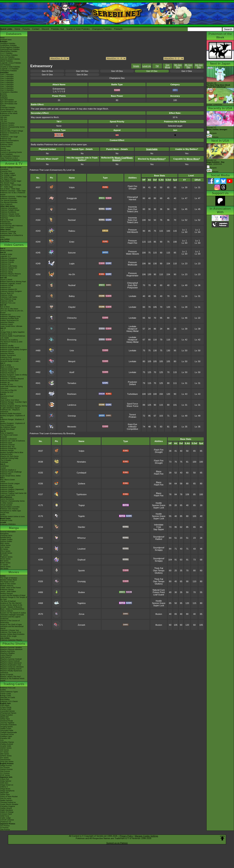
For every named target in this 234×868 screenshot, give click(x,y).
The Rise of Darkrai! (8, 601)
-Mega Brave (5, 789)
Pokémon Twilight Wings (10, 210)
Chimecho (72, 318)
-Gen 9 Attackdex (7, 90)
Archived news (6, 40)
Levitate (133, 296)
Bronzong (72, 340)
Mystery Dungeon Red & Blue (12, 452)
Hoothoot (72, 209)
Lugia (72, 264)
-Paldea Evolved (7, 744)
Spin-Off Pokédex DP (8, 102)
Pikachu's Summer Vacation (11, 647)
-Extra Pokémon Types (9, 692)
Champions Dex (117, 78)
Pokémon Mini (6, 474)
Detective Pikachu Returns (10, 274)
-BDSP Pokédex (7, 61)
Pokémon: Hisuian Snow (10, 214)
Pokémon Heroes (7, 590)
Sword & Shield (6, 280)
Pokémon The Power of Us (11, 632)
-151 (2, 740)
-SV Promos (5, 767)
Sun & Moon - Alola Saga (10, 189)
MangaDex (4, 534)
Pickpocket (133, 288)
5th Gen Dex (178, 66)
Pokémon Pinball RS (8, 449)
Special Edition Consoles (10, 507)
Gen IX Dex (47, 71)
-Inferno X (4, 787)
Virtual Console (6, 505)
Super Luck (159, 508)
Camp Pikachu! (6, 655)
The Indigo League (7, 173)
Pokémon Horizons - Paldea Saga (13, 197)
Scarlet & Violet (6, 254)
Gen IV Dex (47, 75)
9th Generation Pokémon (10, 156)
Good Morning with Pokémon (11, 226)
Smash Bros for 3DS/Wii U (10, 359)
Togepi (81, 505)
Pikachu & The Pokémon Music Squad (12, 679)
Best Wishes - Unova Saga (11, 185)
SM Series (4, 569)
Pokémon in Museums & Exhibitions (10, 134)
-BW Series (5, 754)
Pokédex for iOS (7, 392)
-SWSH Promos (6, 769)
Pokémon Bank (6, 334)
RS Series (4, 549)
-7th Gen (4, 121)
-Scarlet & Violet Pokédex (10, 67)
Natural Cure (159, 590)
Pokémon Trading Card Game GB (13, 493)
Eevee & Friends (7, 675)
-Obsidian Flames (7, 742)
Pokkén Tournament (8, 355)
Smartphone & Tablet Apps (10, 511)
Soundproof (159, 537)
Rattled (159, 539)
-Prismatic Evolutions (8, 725)
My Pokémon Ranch (8, 427)
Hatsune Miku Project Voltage (12, 131)
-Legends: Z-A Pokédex (9, 69)
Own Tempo (159, 571)
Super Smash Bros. (8, 495)
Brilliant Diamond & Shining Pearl (13, 282)
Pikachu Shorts (14, 644)
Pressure (132, 230)
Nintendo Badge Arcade (9, 361)
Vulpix (72, 187)
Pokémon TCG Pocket (9, 276)
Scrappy (159, 550)
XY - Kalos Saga (7, 187)
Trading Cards (14, 684)
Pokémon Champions (9, 258)
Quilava (81, 484)
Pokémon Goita (6, 520)
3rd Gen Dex (199, 66)
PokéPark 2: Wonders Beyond (12, 379)
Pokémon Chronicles (8, 198)
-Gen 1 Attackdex (7, 75)
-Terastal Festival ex (8, 802)
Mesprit (72, 361)
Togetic (81, 516)
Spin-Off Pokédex (7, 100)
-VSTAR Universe (7, 820)
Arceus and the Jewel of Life (11, 605)
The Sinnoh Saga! (7, 183)
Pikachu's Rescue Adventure (11, 649)
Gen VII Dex (117, 71)
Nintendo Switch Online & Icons (12, 517)
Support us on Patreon (117, 843)
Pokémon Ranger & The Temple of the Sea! (14, 598)
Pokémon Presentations (10, 141)
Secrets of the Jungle (8, 636)
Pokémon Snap (6, 485)
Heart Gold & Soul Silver (10, 400)
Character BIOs (6, 536)
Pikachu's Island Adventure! (11, 663)
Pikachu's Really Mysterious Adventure (11, 672)
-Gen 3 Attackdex (7, 78)
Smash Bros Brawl (7, 429)
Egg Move (167, 66)
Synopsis (212, 168)
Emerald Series (6, 553)
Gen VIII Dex (82, 71)
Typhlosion (81, 494)
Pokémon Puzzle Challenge (11, 472)
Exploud (82, 560)
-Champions (5, 115)
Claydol (72, 307)
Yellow (3, 482)
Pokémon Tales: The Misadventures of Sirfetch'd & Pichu (12, 235)
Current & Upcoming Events (11, 152)
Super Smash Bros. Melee (10, 476)
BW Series (4, 561)
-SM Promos (5, 771)
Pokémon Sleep (6, 272)
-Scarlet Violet (6, 746)
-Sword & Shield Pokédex (10, 59)
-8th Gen (4, 119)
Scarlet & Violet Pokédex (78, 29)
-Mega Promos (6, 765)
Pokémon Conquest (8, 377)
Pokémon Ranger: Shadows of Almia (12, 420)
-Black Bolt (4, 717)
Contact (36, 29)
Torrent (132, 415)
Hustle (159, 503)
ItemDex (3, 94)
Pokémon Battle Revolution (11, 414)
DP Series (4, 555)
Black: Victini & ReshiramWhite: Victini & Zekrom (12, 610)
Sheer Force (133, 406)
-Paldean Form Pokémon (10, 160)
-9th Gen (4, 117)
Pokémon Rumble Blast (9, 381)
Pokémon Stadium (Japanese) (12, 489)
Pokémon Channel (7, 445)
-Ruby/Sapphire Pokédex (10, 47)
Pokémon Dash (6, 443)
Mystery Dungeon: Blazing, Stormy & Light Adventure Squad (14, 407)
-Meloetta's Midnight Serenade (12, 615)
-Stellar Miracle (6, 808)
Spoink (82, 571)
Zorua (81, 614)
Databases (14, 34)
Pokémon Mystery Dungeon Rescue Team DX (11, 292)
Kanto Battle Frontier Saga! (11, 181)
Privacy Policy (126, 836)
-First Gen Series (7, 762)
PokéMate (4, 462)
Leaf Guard (159, 595)
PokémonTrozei (6, 454)
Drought (133, 189)
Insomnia (133, 207)
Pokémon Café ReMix (9, 266)
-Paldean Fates (6, 736)
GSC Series (5, 547)
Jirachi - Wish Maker (8, 591)
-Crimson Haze (6, 814)
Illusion (159, 614)
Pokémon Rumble (7, 404)
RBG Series (5, 543)
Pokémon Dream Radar (9, 369)
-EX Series (4, 758)
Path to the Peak (7, 220)
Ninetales (82, 462)
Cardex (3, 106)
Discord (45, 29)
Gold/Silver (4, 466)
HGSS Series (5, 559)
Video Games (14, 245)
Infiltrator (133, 427)
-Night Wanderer (7, 810)
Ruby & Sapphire (7, 433)
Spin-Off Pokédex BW (9, 104)
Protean (133, 417)
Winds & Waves (6, 250)
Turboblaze (133, 394)
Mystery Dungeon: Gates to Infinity (14, 375)
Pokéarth (118, 29)
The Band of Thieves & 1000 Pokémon (11, 343)
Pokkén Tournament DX (9, 320)
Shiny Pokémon (6, 204)
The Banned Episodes (9, 202)
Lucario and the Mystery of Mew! (13, 595)
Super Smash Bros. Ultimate (11, 326)
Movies (14, 572)
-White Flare (5, 719)
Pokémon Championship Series (12, 127)
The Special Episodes (9, 200)
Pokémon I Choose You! (10, 630)
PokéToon (4, 218)
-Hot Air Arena (6, 798)
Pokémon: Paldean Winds (10, 216)
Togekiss (81, 603)
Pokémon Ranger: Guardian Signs (13, 402)
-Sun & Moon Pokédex (9, 55)
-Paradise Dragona (8, 806)
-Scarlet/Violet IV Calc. (9, 111)
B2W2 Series (5, 563)
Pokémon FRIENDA (8, 524)
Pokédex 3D (5, 383)
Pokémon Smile (6, 295)
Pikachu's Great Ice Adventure (12, 667)
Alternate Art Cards (8, 698)
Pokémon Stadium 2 (8, 470)
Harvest (132, 199)
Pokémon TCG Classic (9, 701)
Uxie (72, 351)
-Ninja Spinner (6, 781)
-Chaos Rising (6, 707)
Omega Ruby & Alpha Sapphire (12, 332)
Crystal (3, 468)
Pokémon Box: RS (7, 447)
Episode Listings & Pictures (11, 167)
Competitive (132, 429)
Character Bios (6, 171)
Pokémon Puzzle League (10, 484)
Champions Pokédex (102, 29)
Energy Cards (6, 696)
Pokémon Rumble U (8, 373)
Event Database (6, 154)
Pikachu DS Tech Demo (9, 456)
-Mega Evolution (7, 715)
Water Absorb (132, 254)
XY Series (4, 565)
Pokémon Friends (7, 262)
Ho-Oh (72, 274)
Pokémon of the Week (9, 113)
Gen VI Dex (152, 71)
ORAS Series (5, 567)
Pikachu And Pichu (7, 651)
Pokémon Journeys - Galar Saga (13, 191)
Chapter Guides (6, 539)
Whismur (81, 538)
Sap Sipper (159, 529)
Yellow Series (5, 545)
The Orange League (8, 175)
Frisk (159, 527)
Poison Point (159, 592)
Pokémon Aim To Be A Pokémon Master (13, 194)
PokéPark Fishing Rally (9, 458)
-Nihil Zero (4, 783)
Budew (82, 592)
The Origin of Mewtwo (9, 578)
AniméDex (4, 169)
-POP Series (5, 775)
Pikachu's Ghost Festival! (10, 661)
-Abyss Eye (5, 779)
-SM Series (5, 750)
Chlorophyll (133, 197)
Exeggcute (72, 198)
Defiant (133, 384)
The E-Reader (6, 460)
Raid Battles (5, 699)
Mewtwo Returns (7, 586)
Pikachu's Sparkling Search (11, 669)
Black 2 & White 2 (7, 367)
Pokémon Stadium (7, 491)
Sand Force (133, 404)
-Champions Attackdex (9, 92)
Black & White (6, 365)
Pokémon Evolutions (8, 212)
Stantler (82, 527)
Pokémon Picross (7, 351)
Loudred (81, 549)
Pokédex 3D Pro (7, 384)
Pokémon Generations (9, 208)
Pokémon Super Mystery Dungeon (14, 350)
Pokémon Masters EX (9, 268)
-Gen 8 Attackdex (7, 88)
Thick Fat (159, 568)
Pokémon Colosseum (9, 439)
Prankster (133, 382)
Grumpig (81, 581)
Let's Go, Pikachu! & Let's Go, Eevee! (12, 312)
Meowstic (72, 427)
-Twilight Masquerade (9, 732)
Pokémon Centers (7, 125)
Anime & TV (14, 164)
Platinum (4, 398)
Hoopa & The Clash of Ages (11, 624)
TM (157, 66)
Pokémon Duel (6, 357)
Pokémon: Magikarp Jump (10, 317)
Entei (72, 242)
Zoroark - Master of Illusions (11, 607)
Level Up (147, 66)
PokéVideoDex (6, 224)
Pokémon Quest (7, 324)
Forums (26, 29)
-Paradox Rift (5, 738)
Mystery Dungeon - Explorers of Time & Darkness (13, 424)
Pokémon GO (6, 264)
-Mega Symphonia (7, 791)
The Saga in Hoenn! (8, 179)
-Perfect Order (6, 709)
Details (136, 66)
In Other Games (6, 503)
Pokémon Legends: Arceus (11, 284)
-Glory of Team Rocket (9, 797)
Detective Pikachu (7, 322)
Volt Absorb (132, 232)
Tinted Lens (133, 211)
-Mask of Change (7, 812)
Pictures (213, 137)
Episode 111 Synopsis (217, 130)
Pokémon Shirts (6, 144)
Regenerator (133, 276)
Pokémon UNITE (7, 270)
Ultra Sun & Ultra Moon (9, 309)
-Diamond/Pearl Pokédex (10, 49)
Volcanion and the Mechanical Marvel (12, 627)
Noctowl (72, 220)
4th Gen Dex (188, 66)
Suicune (72, 253)
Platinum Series (6, 557)
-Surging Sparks (7, 727)
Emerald (3, 437)
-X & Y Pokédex (6, 53)
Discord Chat (5, 150)
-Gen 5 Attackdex (7, 82)
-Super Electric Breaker (9, 804)
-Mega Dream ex (7, 785)
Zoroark (82, 625)
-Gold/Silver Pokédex (8, 45)
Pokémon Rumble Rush (9, 318)
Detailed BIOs (6, 537)
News (2, 38)
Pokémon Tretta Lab (8, 371)
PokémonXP (5, 129)
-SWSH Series (6, 748)
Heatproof (132, 329)
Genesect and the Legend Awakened (10, 618)
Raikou (72, 231)
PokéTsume (5, 241)
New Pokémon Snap (8, 299)
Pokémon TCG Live (8, 303)
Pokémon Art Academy (9, 340)
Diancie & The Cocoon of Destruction (10, 622)
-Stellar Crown (6, 729)
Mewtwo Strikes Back (9, 580)
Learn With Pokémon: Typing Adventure (11, 387)
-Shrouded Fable (7, 731)
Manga (14, 528)
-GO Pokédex (6, 65)
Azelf (72, 372)
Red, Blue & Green (8, 480)
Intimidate (159, 525)
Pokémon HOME (7, 285)
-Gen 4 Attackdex (7, 80)
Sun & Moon (5, 307)
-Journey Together (7, 723)
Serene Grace (159, 505)
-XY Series (4, 752)
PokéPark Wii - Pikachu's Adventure (10, 411)
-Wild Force (5, 816)
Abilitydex (4, 98)
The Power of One (7, 582)
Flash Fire (133, 186)
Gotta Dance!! (6, 657)
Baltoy (72, 296)
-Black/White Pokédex (9, 51)
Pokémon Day (6, 139)
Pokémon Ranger (7, 451)
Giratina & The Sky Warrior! (11, 603)
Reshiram (72, 394)
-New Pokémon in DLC (9, 158)
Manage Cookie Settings (146, 836)
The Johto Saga (6, 177)
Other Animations (7, 228)
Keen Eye (132, 209)
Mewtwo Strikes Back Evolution (12, 634)
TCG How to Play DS (8, 390)
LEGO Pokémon (7, 143)
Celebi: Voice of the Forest (10, 588)
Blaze (159, 471)
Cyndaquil (81, 473)
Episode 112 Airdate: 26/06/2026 (216, 162)
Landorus (72, 405)
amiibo (3, 515)
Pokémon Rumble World (10, 348)
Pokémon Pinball (7, 487)
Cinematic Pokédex (8, 108)
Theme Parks (5, 146)
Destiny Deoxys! (7, 593)
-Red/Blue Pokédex (8, 43)
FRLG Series (5, 551)
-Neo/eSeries (5, 760)
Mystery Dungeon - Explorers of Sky (13, 417)
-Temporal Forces (7, 734)
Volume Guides (6, 541)
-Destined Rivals (7, 721)
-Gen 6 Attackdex (7, 84)
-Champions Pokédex (9, 71)
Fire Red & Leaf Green (9, 435)
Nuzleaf (72, 285)
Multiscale (133, 265)
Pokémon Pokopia (7, 260)
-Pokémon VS (6, 822)
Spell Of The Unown (8, 584)
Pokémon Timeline (7, 123)
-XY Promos (5, 773)
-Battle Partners (6, 800)
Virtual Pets (5, 513)
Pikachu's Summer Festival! (11, 659)
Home (17, 29)
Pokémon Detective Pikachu (11, 640)
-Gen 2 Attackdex (7, 77)
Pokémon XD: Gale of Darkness (13, 441)
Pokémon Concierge (8, 231)
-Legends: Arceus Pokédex (11, 63)
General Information (8, 532)
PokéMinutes (5, 222)
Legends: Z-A (5, 256)
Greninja (72, 416)
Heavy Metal (133, 331)
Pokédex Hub (58, 29)
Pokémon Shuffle (7, 346)
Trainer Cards (6, 694)
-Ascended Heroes (7, 711)
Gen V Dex (187, 71)
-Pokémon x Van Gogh (9, 137)
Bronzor (72, 329)
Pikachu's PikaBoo (7, 653)
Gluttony (159, 573)
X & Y (2, 330)
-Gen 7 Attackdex (7, 86)
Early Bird (132, 285)
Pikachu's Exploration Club (11, 665)
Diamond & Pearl (7, 396)
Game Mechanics (7, 110)
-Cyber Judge (5, 818)
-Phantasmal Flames (8, 713)
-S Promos (4, 828)
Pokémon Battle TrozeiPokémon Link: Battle (13, 337)
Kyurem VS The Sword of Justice (13, 613)
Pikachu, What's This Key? (11, 677)
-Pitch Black (5, 705)
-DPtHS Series (6, 756)
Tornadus (72, 383)
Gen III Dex (82, 75)
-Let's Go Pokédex (7, 57)
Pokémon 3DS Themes (9, 509)
